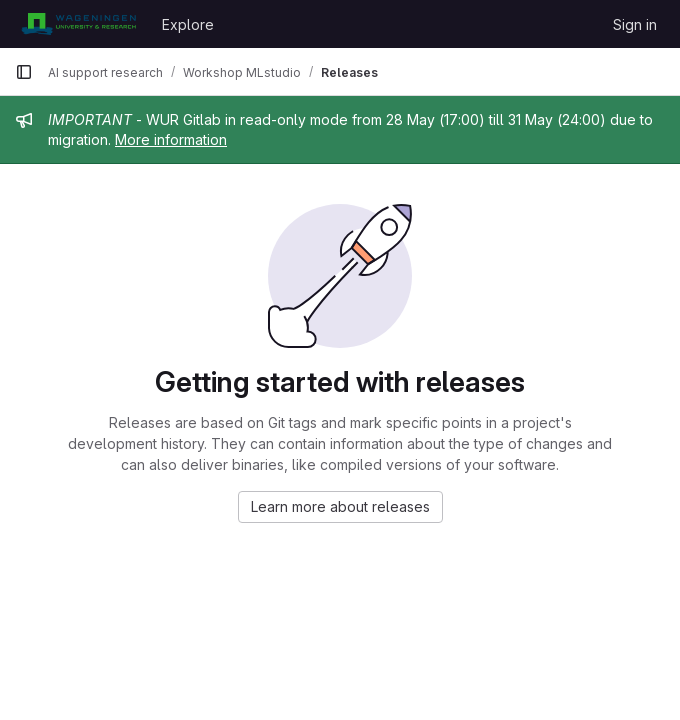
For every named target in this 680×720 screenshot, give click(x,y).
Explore (188, 24)
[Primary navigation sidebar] (24, 72)
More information (171, 139)
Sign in (635, 24)
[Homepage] (78, 24)
